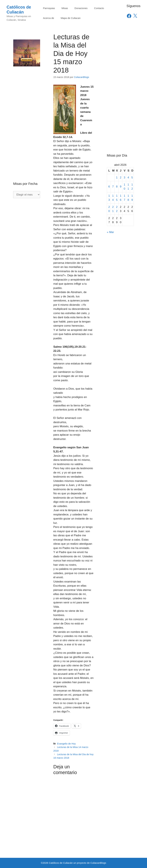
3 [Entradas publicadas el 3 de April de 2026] (124, 178)
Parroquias (49, 8)
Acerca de (49, 18)
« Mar (110, 232)
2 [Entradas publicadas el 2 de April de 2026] (121, 178)
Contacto (99, 8)
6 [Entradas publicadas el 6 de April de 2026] (109, 187)
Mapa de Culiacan (71, 18)
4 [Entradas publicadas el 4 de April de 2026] (128, 178)
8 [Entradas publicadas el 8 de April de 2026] (117, 187)
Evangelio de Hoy (66, 744)
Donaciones (81, 8)
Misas (65, 8)
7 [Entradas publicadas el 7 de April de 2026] (113, 187)
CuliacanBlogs (98, 863)
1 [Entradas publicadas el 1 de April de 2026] (117, 178)
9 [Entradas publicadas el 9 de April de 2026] (121, 187)
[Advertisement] (27, 117)
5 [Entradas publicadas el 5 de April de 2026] (132, 178)
